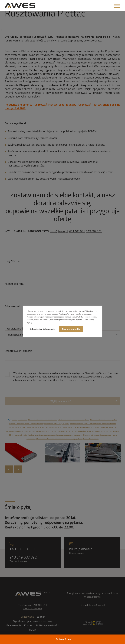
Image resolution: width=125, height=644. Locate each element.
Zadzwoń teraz (64, 639)
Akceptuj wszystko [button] (71, 329)
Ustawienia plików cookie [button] (42, 329)
